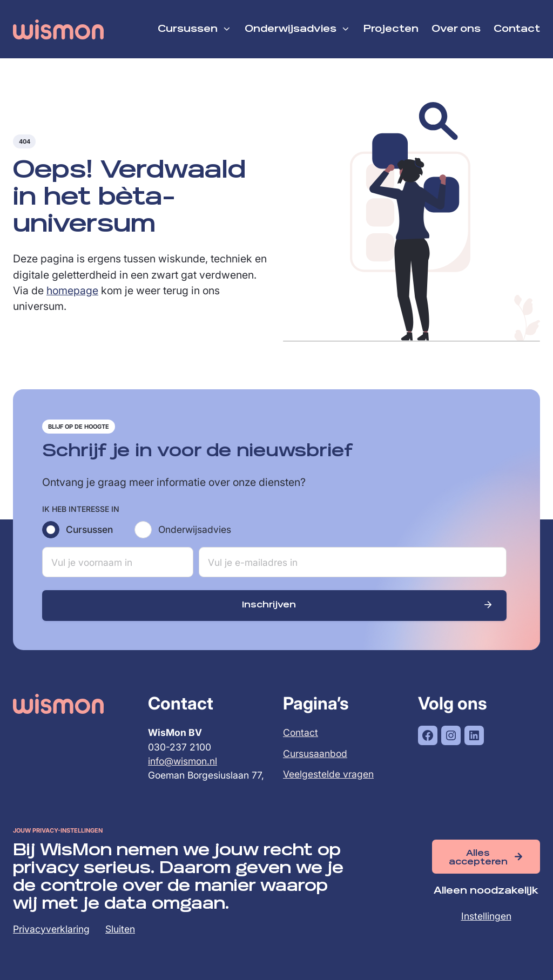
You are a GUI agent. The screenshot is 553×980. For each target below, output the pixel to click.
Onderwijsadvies (195, 530)
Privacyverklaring (51, 929)
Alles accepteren (478, 858)
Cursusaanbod (315, 754)
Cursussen (89, 530)
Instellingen (486, 916)
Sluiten (120, 929)
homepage (72, 291)
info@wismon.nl (183, 762)
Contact (301, 733)
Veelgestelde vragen (328, 775)
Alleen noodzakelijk (486, 891)
